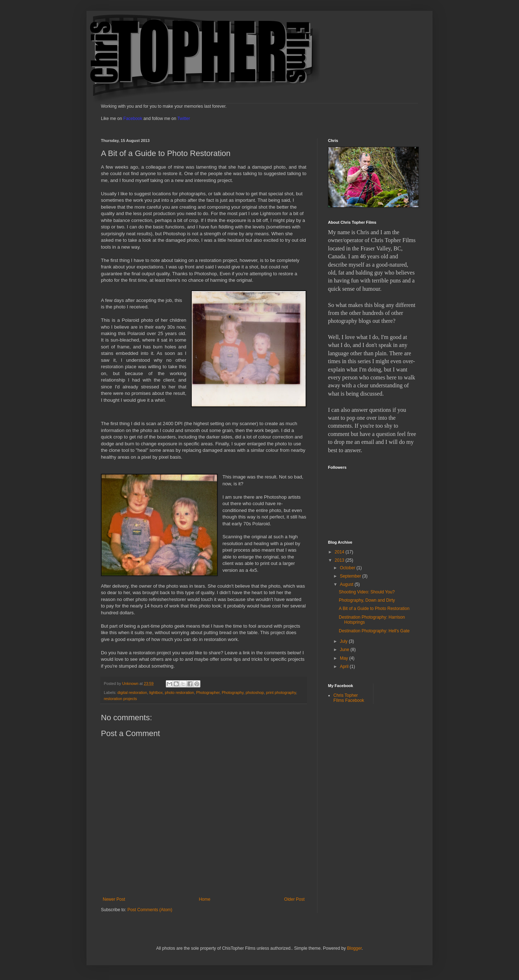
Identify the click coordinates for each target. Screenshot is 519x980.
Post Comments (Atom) (150, 910)
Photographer (208, 692)
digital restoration (132, 692)
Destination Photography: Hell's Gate (374, 631)
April (345, 667)
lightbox (156, 692)
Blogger (354, 948)
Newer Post (114, 899)
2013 (340, 560)
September (351, 576)
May (345, 658)
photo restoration (179, 692)
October (348, 568)
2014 (340, 552)
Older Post (294, 899)
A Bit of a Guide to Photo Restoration (374, 609)
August (347, 584)
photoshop (255, 692)
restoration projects (120, 699)
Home (205, 899)
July (344, 641)
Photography (232, 692)
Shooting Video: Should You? (367, 592)
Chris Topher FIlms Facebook (349, 698)
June (345, 650)
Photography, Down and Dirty (367, 600)
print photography (281, 692)
